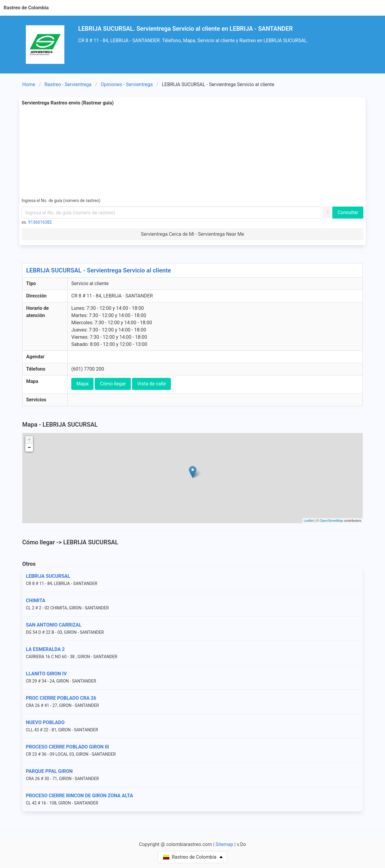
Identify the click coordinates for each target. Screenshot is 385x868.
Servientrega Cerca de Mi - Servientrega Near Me (192, 234)
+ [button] (29, 440)
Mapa (82, 384)
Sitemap (225, 844)
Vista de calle (151, 384)
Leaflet (309, 521)
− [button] (29, 448)
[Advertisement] (202, 152)
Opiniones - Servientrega (127, 84)
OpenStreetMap (331, 521)
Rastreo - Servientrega (68, 84)
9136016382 (40, 222)
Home (29, 84)
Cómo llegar (113, 384)
